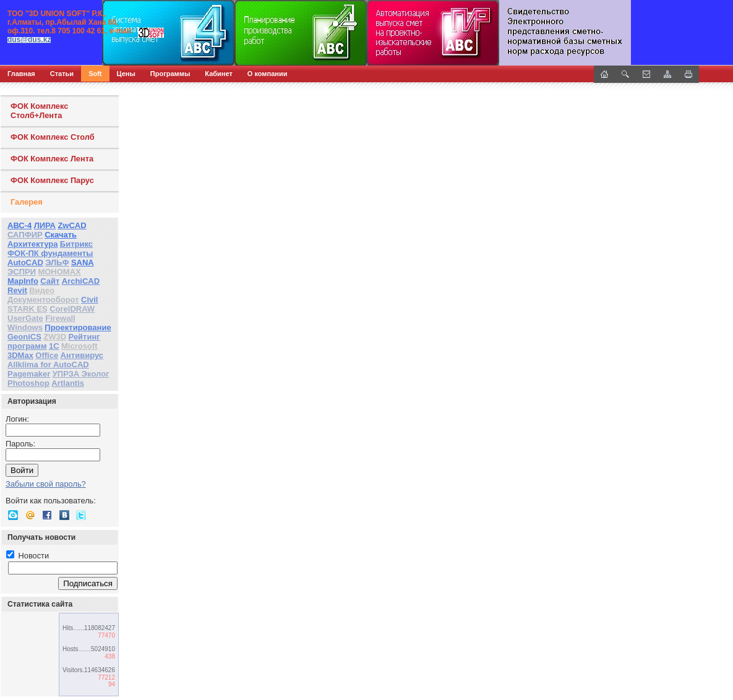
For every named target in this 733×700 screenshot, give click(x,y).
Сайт (50, 281)
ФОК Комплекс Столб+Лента (39, 111)
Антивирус (82, 355)
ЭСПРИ (22, 272)
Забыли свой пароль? (46, 484)
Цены (126, 74)
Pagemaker (29, 374)
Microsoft (79, 346)
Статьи (62, 74)
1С (54, 346)
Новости (28, 556)
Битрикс (76, 244)
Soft (95, 74)
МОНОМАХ (59, 272)
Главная (21, 74)
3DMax (20, 355)
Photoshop (28, 383)
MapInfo (23, 281)
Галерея (27, 202)
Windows (25, 327)
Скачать (61, 235)
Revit (17, 290)
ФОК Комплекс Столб (53, 137)
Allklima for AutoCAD (48, 365)
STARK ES (28, 309)
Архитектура (32, 244)
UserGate (25, 318)
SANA (83, 262)
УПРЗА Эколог (81, 374)
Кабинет (219, 74)
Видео (42, 290)
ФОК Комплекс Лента (52, 159)
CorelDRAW (72, 309)
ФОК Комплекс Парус (52, 180)
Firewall (60, 318)
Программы (170, 74)
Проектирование (78, 327)
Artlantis (68, 383)
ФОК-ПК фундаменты (50, 253)
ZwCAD (72, 225)
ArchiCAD (81, 281)
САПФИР (25, 235)
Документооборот (43, 300)
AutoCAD (25, 262)
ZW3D (55, 337)
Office (47, 355)
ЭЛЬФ (57, 262)
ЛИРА (45, 225)
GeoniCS (24, 337)
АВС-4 (19, 225)
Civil (89, 300)
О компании (268, 74)
